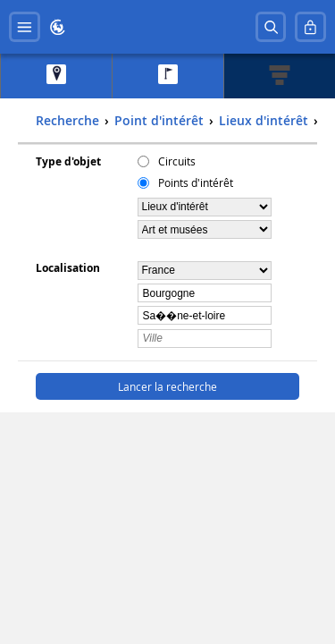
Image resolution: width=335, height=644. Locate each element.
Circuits (177, 161)
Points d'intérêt (196, 182)
